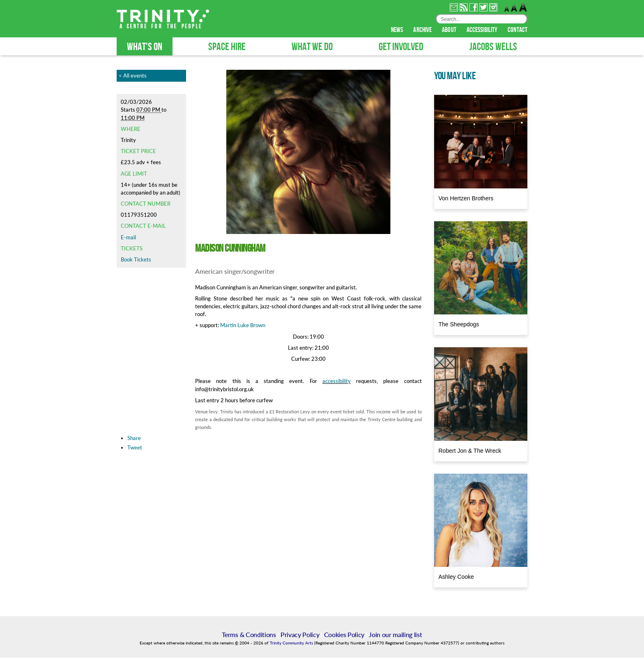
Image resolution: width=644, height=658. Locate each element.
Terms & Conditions (249, 635)
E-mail (128, 238)
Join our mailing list (395, 635)
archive (423, 30)
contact (517, 30)
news (398, 30)
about (450, 30)
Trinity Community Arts (292, 643)
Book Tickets (136, 260)
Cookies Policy (344, 635)
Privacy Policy (300, 635)
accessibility (483, 30)
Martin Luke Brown (243, 326)
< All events (133, 76)
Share (134, 438)
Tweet (135, 448)
